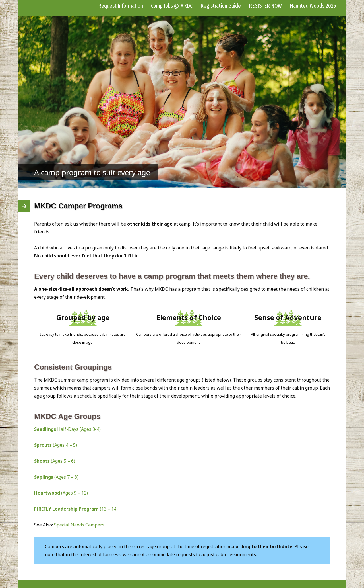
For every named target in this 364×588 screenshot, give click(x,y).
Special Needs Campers (79, 525)
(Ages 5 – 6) (55, 461)
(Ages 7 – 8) (56, 477)
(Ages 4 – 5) (56, 445)
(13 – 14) (109, 509)
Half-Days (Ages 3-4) (67, 429)
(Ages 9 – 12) (61, 493)
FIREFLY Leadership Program (67, 509)
